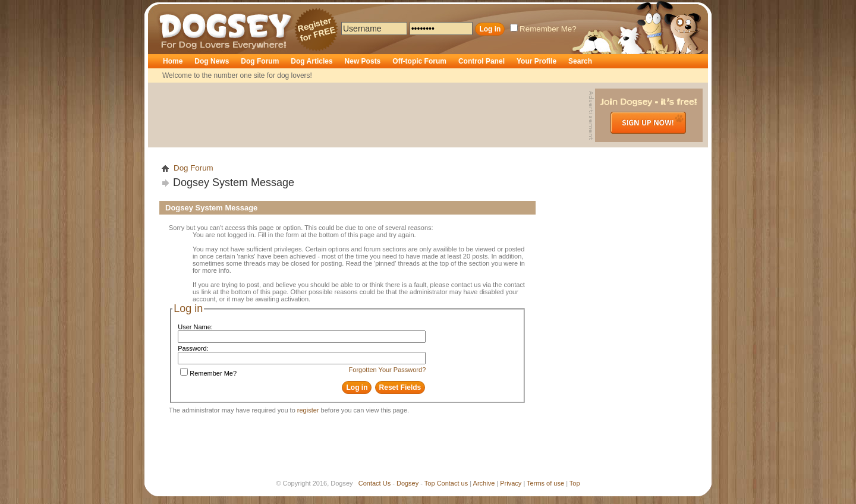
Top (430, 483)
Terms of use (545, 483)
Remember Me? (543, 29)
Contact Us (374, 483)
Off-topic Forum (419, 61)
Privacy (511, 483)
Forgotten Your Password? (388, 370)
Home (173, 61)
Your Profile (536, 61)
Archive (484, 483)
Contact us (453, 483)
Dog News (212, 61)
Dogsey (173, 9)
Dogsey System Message (234, 182)
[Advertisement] (370, 115)
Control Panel (481, 61)
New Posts (363, 61)
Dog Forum (260, 61)
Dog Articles (311, 61)
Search (580, 61)
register (308, 410)
